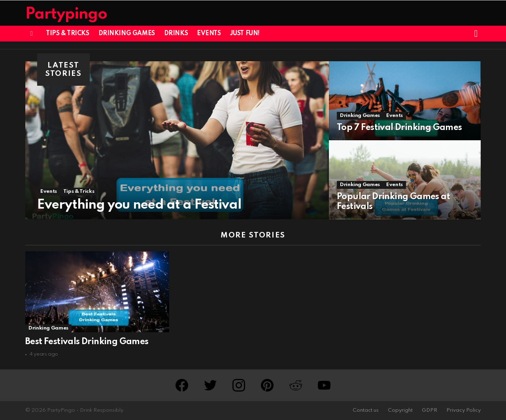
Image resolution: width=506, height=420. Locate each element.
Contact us (366, 410)
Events (209, 34)
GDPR (430, 410)
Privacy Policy (464, 410)
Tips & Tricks (68, 34)
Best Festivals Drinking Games (87, 342)
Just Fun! (245, 34)
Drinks (176, 34)
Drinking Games (127, 34)
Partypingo (66, 14)
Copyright (400, 410)
